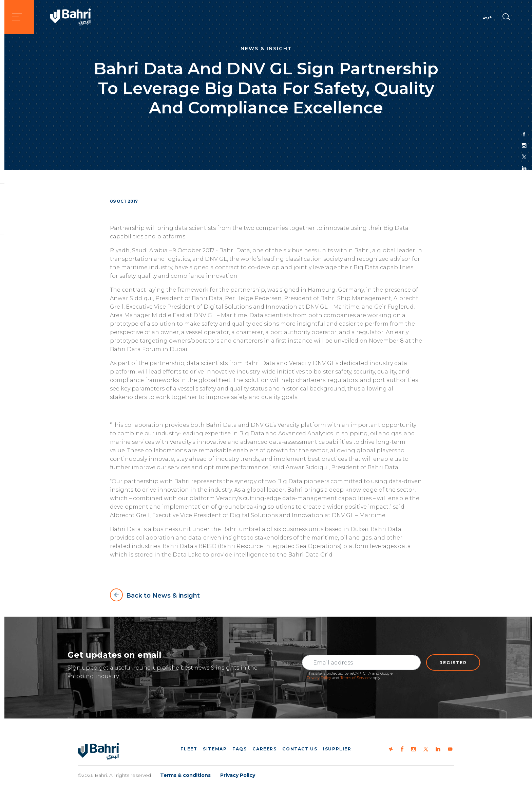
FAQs (240, 749)
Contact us (300, 749)
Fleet (189, 749)
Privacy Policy (319, 678)
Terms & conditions (185, 775)
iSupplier (337, 749)
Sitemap (215, 749)
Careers (264, 749)
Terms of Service (355, 678)
